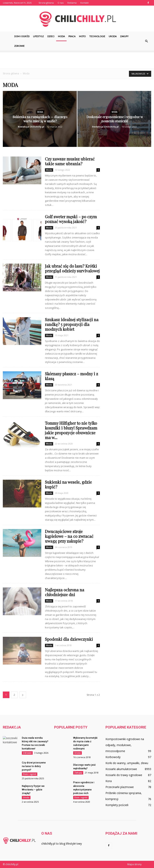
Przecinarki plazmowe (120, 787)
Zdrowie (19, 46)
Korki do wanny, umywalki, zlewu (127, 763)
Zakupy (124, 36)
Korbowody (113, 757)
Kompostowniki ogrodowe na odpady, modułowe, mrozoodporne (125, 745)
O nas (61, 3)
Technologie (97, 36)
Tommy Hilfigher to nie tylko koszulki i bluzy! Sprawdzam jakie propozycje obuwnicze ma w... (71, 430)
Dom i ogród (22, 36)
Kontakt (85, 3)
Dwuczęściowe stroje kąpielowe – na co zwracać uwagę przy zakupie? (69, 536)
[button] (146, 41)
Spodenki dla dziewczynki (69, 639)
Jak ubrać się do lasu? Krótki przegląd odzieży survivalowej (72, 268)
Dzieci (51, 36)
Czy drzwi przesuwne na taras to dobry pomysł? (34, 766)
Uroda (113, 36)
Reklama (72, 3)
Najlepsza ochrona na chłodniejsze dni (65, 592)
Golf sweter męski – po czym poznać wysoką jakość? (71, 219)
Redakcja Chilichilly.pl (31, 127)
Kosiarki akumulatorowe (121, 769)
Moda (61, 36)
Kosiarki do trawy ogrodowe (124, 775)
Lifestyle (38, 36)
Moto (82, 36)
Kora (109, 781)
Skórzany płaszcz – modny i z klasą (71, 376)
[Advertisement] (77, 60)
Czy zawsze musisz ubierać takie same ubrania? (70, 161)
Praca (72, 36)
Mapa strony (134, 864)
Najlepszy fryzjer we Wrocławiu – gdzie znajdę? (33, 790)
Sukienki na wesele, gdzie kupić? (68, 484)
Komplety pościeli (117, 805)
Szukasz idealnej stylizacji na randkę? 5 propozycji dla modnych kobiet (72, 324)
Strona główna (46, 3)
